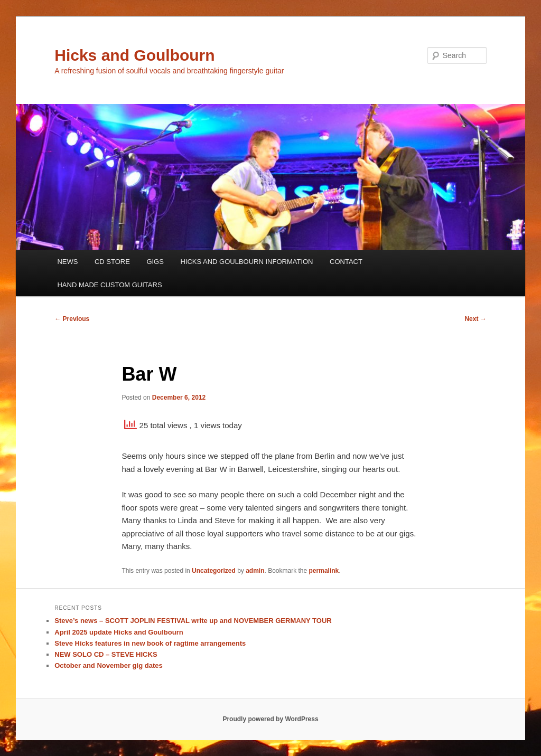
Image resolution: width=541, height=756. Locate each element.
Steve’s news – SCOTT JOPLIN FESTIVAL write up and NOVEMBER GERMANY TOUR (193, 621)
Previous (72, 319)
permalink (324, 571)
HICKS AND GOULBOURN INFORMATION (246, 262)
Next (475, 319)
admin (255, 571)
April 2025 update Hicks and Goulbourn (119, 632)
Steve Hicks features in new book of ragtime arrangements (150, 643)
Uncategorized (214, 571)
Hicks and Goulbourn (134, 55)
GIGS (155, 262)
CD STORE (112, 262)
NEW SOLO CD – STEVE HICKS (106, 654)
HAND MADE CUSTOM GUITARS (109, 285)
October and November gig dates (108, 665)
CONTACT (346, 262)
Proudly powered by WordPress (270, 719)
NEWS (67, 262)
